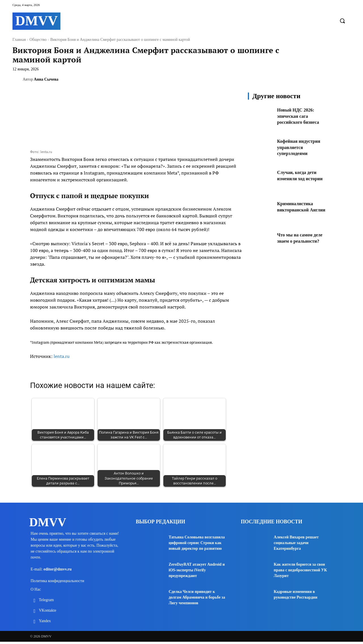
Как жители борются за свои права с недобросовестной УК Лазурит (300, 570)
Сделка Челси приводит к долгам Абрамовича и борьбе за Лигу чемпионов (197, 597)
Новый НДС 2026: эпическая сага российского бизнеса (301, 116)
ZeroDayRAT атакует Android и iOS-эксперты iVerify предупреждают (197, 570)
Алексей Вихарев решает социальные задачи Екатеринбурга (296, 543)
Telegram (46, 602)
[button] (342, 21)
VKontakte (48, 613)
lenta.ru (62, 356)
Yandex (45, 623)
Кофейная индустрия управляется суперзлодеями (301, 147)
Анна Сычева (46, 79)
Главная (19, 40)
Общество (38, 40)
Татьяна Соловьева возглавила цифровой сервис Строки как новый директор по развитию (197, 543)
